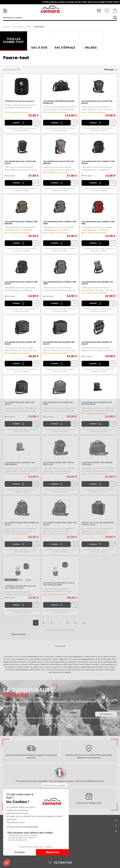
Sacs (29, 27)
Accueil (6, 27)
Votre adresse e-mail (12, 714)
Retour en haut (18, 634)
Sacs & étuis (18, 27)
